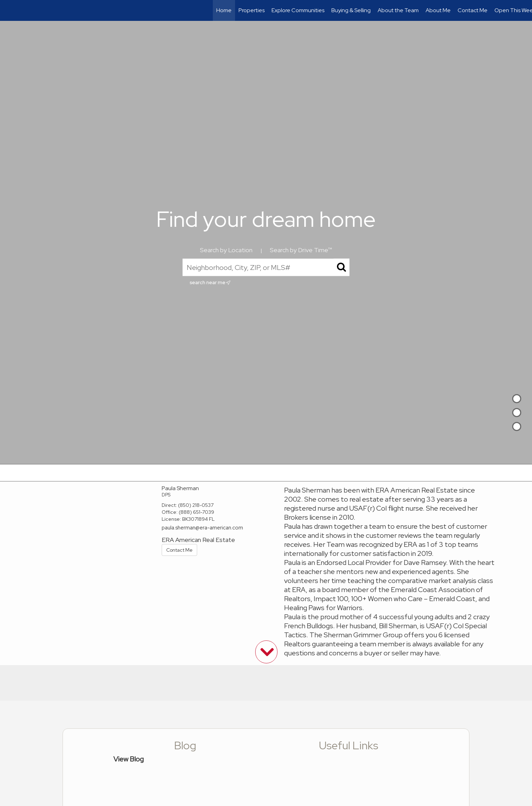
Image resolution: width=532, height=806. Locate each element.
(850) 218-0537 (196, 505)
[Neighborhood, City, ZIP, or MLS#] (266, 268)
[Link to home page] (9, 10)
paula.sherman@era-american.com (202, 528)
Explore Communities (298, 10)
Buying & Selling (351, 10)
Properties (252, 10)
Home (224, 10)
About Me (438, 10)
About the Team (398, 10)
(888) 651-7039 (196, 512)
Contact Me (473, 10)
